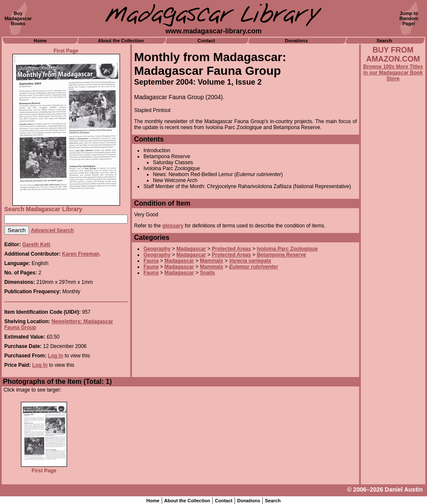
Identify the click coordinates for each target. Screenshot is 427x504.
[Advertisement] (393, 312)
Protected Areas (231, 249)
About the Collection (121, 41)
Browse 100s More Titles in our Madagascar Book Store (393, 73)
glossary (173, 226)
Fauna (151, 261)
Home (40, 41)
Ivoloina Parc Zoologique (287, 249)
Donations (296, 41)
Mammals (212, 261)
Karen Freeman (80, 254)
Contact (206, 41)
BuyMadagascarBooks (18, 18)
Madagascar (191, 249)
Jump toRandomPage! (409, 18)
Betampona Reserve (281, 255)
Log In (56, 356)
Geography (157, 249)
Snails (207, 273)
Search (385, 41)
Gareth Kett (36, 245)
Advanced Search (52, 230)
